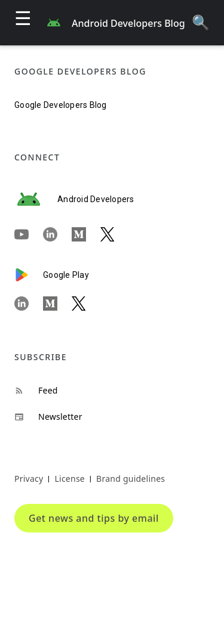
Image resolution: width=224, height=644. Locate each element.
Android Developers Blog (128, 23)
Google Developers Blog (61, 105)
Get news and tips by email (94, 518)
